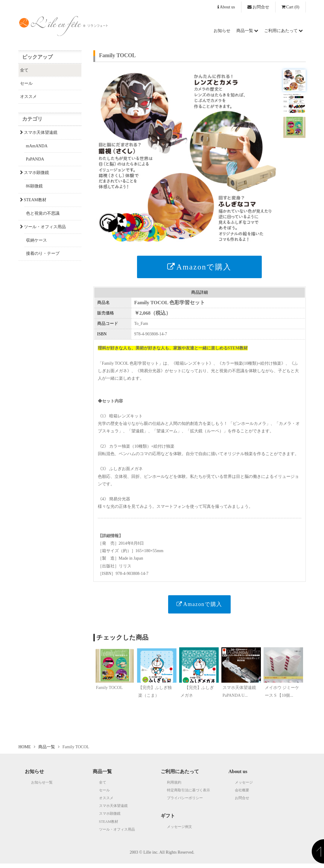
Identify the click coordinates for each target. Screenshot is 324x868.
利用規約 (174, 787)
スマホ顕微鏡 (35, 173)
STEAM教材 (33, 200)
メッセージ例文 (180, 831)
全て (24, 70)
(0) (290, 7)
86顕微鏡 (34, 186)
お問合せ (258, 7)
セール (26, 83)
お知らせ (222, 31)
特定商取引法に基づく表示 (188, 795)
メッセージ (244, 787)
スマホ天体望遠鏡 (39, 132)
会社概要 (242, 795)
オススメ (28, 97)
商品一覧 (247, 31)
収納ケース (36, 240)
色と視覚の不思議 (43, 213)
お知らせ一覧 (42, 787)
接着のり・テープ (43, 253)
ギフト (168, 820)
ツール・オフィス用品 (43, 227)
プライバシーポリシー (185, 802)
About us (226, 7)
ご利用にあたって (283, 31)
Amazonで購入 (199, 267)
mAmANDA (37, 146)
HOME (25, 751)
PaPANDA (35, 159)
